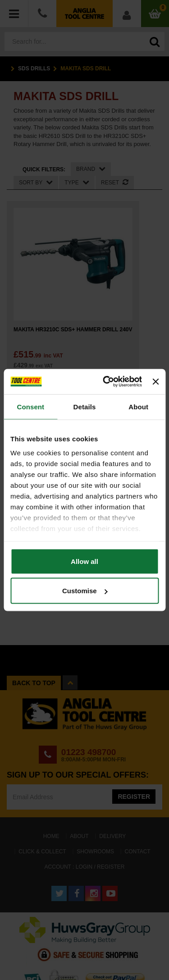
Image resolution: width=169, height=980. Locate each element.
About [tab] (138, 406)
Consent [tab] (30, 406)
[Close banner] (155, 381)
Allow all (84, 561)
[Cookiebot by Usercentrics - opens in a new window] (106, 382)
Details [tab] (85, 406)
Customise (85, 591)
